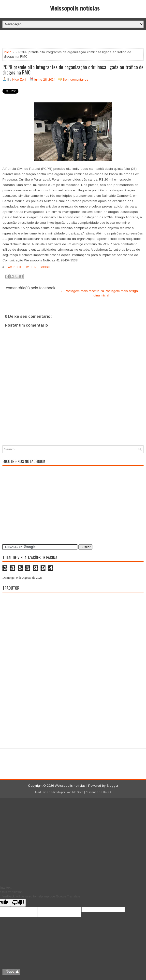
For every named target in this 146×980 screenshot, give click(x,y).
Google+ (46, 267)
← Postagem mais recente (80, 291)
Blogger (112, 786)
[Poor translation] (18, 903)
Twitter (30, 267)
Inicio (8, 52)
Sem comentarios (75, 80)
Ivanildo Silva (75, 792)
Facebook (14, 267)
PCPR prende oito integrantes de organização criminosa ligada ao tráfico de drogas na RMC (73, 70)
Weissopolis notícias (75, 8)
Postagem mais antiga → (123, 291)
